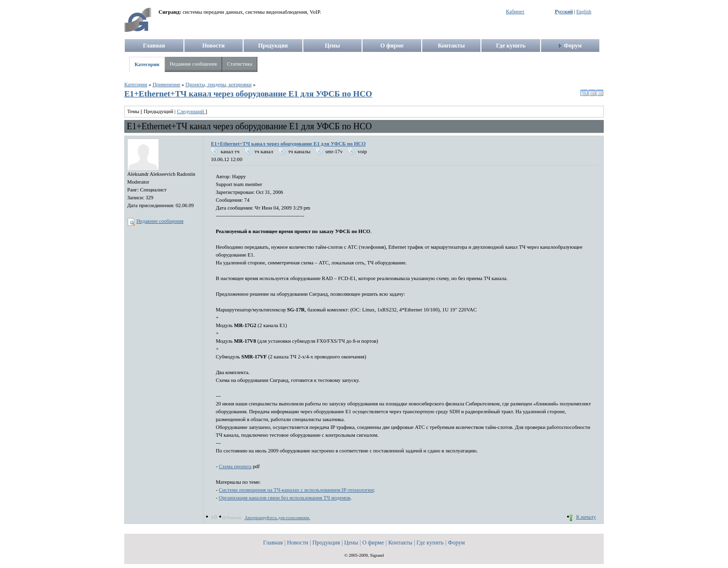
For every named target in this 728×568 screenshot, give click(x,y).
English (584, 12)
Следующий (191, 111)
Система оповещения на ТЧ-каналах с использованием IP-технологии (296, 490)
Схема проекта (235, 466)
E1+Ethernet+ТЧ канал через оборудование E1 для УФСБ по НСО (248, 94)
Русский (564, 12)
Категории (147, 64)
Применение (167, 84)
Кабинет (515, 12)
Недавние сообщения (193, 64)
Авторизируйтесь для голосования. (277, 518)
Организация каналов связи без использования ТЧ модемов (284, 498)
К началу (586, 517)
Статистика (239, 64)
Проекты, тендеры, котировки (218, 84)
